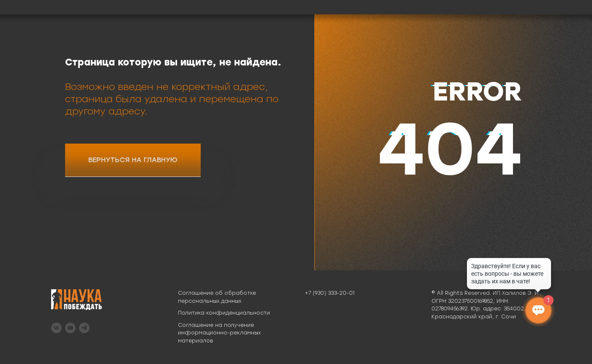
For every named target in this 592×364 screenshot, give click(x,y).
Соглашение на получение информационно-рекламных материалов (219, 333)
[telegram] (84, 328)
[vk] (56, 328)
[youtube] (70, 328)
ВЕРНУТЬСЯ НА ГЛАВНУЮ (133, 160)
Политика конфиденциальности (224, 313)
